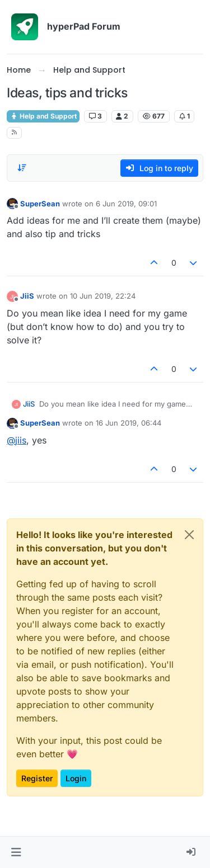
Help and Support (43, 116)
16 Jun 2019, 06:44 (129, 423)
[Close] (189, 535)
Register (37, 778)
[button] (16, 852)
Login (76, 778)
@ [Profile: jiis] (17, 440)
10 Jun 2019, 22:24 (103, 296)
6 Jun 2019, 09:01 (126, 204)
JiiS (27, 296)
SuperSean (40, 204)
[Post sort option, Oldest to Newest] (22, 168)
